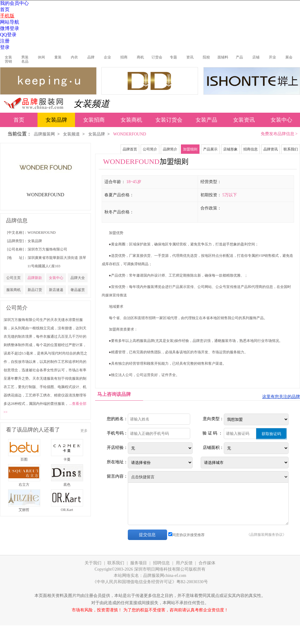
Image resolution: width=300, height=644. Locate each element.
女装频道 (91, 104)
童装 (58, 57)
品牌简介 (170, 149)
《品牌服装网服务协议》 (266, 535)
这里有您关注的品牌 (281, 397)
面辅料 (223, 57)
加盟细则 (190, 149)
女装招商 (94, 120)
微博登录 (10, 28)
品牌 (91, 57)
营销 (8, 61)
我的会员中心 (14, 3)
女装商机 (131, 120)
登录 (5, 47)
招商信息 (250, 149)
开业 (272, 57)
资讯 (190, 57)
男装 (25, 57)
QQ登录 (8, 35)
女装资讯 (244, 120)
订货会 (157, 57)
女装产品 (206, 120)
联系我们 (291, 149)
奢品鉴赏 (78, 290)
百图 (24, 459)
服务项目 (139, 563)
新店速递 (56, 290)
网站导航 (10, 22)
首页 (5, 9)
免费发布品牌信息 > (279, 134)
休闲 (41, 57)
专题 (173, 57)
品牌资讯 (271, 149)
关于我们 (93, 563)
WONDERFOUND (42, 233)
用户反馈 (184, 563)
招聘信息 (161, 563)
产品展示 (210, 149)
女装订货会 (169, 120)
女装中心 (281, 120)
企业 (107, 57)
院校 (206, 57)
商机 (140, 57)
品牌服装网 (44, 134)
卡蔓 (67, 459)
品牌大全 (78, 278)
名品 (25, 61)
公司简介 (150, 149)
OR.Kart (67, 510)
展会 (289, 57)
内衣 (74, 57)
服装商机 (13, 290)
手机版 (7, 16)
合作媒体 (207, 563)
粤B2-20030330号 (192, 582)
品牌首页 (130, 149)
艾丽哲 (24, 510)
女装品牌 (56, 120)
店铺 (256, 57)
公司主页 (13, 278)
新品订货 (35, 290)
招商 (124, 57)
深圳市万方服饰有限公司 (47, 249)
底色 (67, 485)
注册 (5, 41)
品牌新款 (35, 278)
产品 (239, 57)
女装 (8, 57)
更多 (84, 431)
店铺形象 (230, 149)
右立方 (24, 485)
